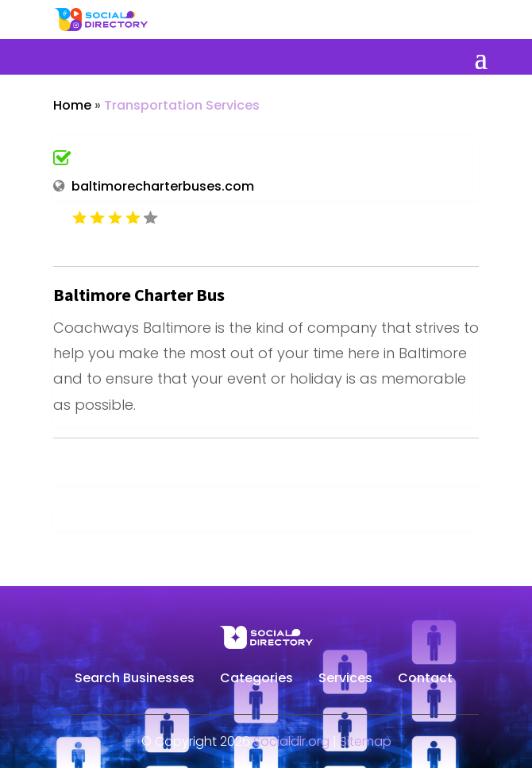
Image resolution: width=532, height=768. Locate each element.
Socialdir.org (291, 741)
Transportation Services (182, 105)
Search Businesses (135, 680)
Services (345, 680)
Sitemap (366, 741)
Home (72, 105)
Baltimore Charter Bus (139, 295)
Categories (256, 680)
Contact (425, 680)
